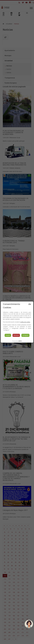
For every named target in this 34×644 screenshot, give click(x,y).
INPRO (20, 341)
